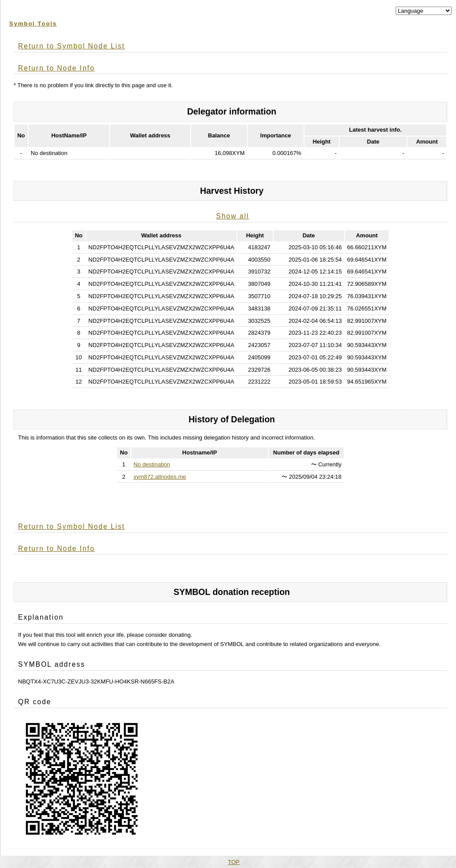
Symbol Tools (33, 24)
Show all (232, 216)
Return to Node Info (56, 68)
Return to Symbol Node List (72, 46)
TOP (234, 862)
